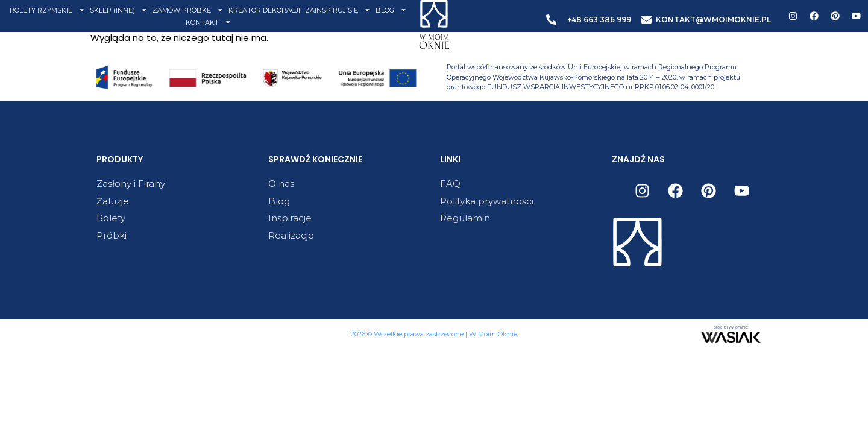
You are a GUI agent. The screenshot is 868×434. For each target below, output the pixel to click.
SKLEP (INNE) (119, 10)
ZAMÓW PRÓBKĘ (188, 10)
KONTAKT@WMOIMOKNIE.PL (713, 20)
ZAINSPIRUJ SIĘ (338, 10)
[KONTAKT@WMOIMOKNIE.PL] (646, 20)
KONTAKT (209, 22)
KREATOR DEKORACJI (264, 10)
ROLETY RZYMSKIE (47, 10)
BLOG (391, 10)
